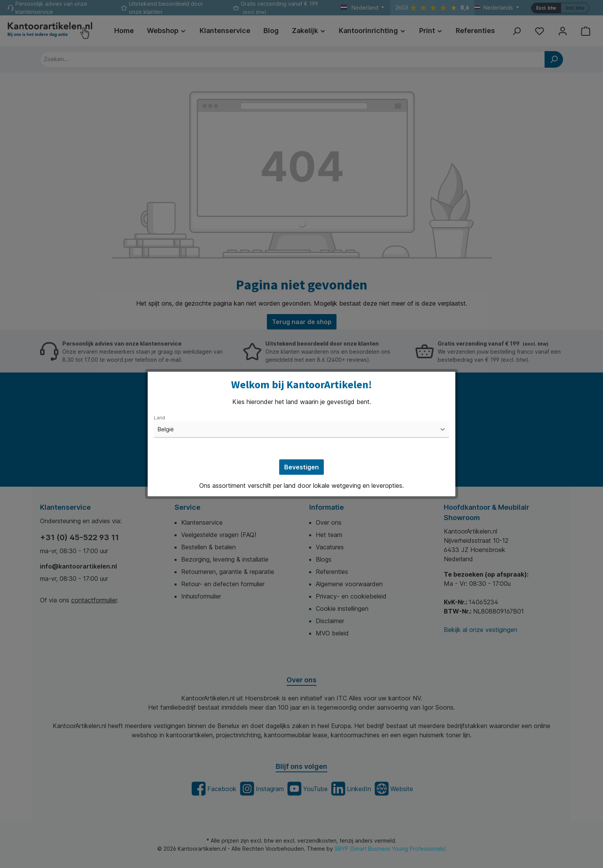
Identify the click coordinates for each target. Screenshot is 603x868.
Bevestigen (301, 467)
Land (159, 418)
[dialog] (301, 434)
